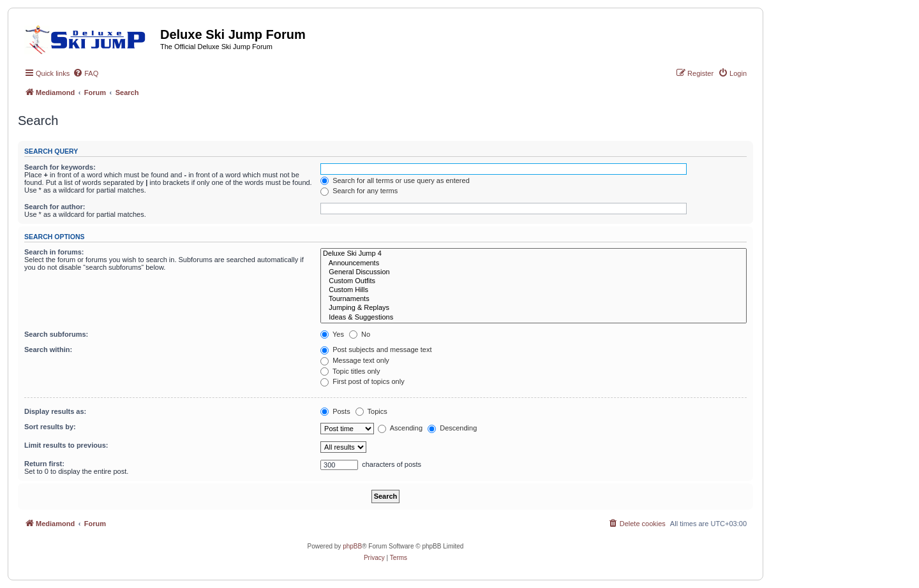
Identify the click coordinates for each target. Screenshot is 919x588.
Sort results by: (50, 427)
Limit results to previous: (66, 445)
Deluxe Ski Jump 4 (534, 254)
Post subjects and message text (376, 349)
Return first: (44, 464)
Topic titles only (350, 371)
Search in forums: (54, 252)
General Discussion (534, 272)
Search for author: (55, 207)
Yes (332, 334)
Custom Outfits (534, 281)
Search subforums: (56, 334)
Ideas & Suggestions (534, 318)
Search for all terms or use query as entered (395, 180)
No (360, 334)
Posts (335, 411)
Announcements (534, 263)
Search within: (48, 349)
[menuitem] (86, 73)
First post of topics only (362, 381)
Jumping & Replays (534, 308)
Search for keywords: (60, 167)
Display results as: (55, 411)
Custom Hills (534, 290)
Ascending (400, 428)
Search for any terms (359, 191)
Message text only (355, 360)
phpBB (352, 546)
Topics (371, 411)
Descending (452, 428)
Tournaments (534, 299)
